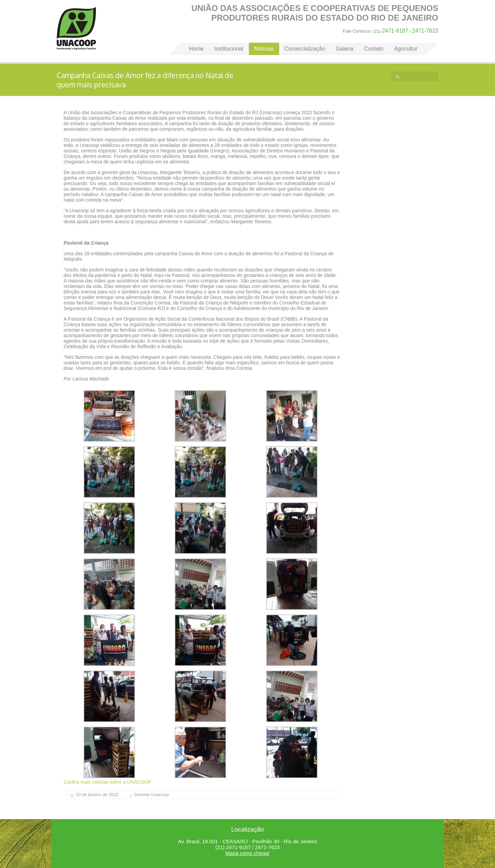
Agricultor (406, 49)
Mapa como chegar (247, 853)
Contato (374, 49)
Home (76, 28)
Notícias (264, 49)
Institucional (229, 49)
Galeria (345, 49)
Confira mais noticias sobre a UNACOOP (107, 782)
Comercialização (305, 49)
